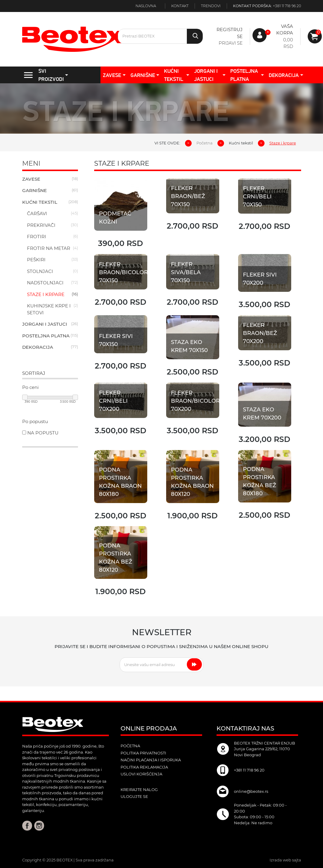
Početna (205, 143)
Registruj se (230, 33)
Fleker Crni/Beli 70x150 (257, 197)
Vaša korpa (285, 30)
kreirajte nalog (139, 789)
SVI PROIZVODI (42, 75)
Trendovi (211, 6)
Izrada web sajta (285, 860)
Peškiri (36, 260)
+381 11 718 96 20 (287, 6)
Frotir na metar (49, 248)
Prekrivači (41, 225)
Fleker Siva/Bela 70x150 (186, 273)
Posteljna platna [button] (244, 75)
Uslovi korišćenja (141, 774)
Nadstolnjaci (45, 283)
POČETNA (130, 746)
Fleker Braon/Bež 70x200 (260, 333)
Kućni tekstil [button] (174, 75)
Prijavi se (231, 43)
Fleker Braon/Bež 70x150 (188, 196)
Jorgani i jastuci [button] (206, 75)
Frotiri (37, 237)
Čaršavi (37, 213)
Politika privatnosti (143, 753)
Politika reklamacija (144, 767)
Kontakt (180, 6)
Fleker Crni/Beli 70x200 (114, 401)
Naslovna (146, 6)
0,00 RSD (288, 43)
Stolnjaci (40, 271)
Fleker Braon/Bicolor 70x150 (123, 273)
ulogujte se (134, 796)
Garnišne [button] (143, 75)
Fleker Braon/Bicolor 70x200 (195, 401)
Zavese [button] (112, 75)
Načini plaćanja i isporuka (151, 760)
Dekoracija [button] (284, 75)
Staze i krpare (46, 294)
